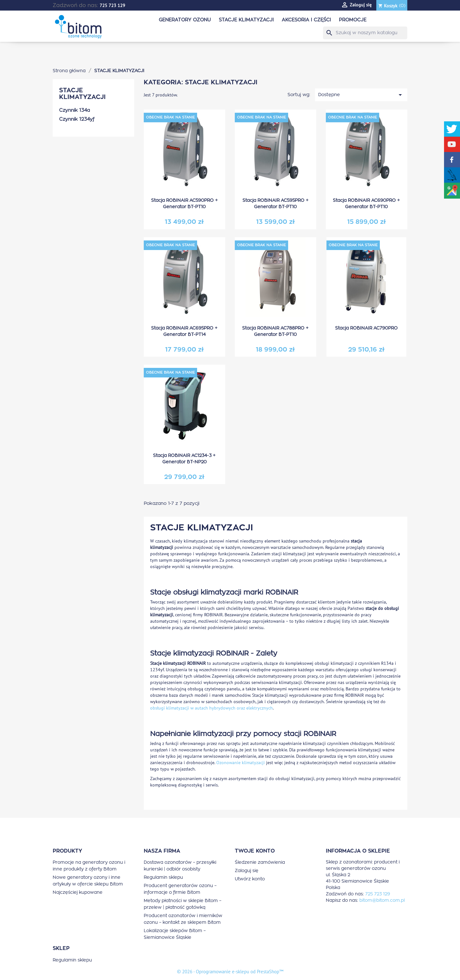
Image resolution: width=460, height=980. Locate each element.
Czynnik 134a (75, 110)
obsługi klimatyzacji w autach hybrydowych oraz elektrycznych (211, 708)
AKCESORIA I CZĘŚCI (306, 20)
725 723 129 (112, 5)
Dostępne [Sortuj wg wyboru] (361, 95)
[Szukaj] (365, 33)
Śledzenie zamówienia (260, 862)
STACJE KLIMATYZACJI (246, 20)
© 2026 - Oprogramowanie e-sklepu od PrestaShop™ (230, 972)
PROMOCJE (353, 20)
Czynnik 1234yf (77, 119)
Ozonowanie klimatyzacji (241, 763)
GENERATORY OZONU (185, 20)
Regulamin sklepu (163, 877)
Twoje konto (255, 851)
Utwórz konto (250, 879)
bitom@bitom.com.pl (382, 900)
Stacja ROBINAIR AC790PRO (366, 328)
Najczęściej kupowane (78, 893)
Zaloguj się (247, 871)
